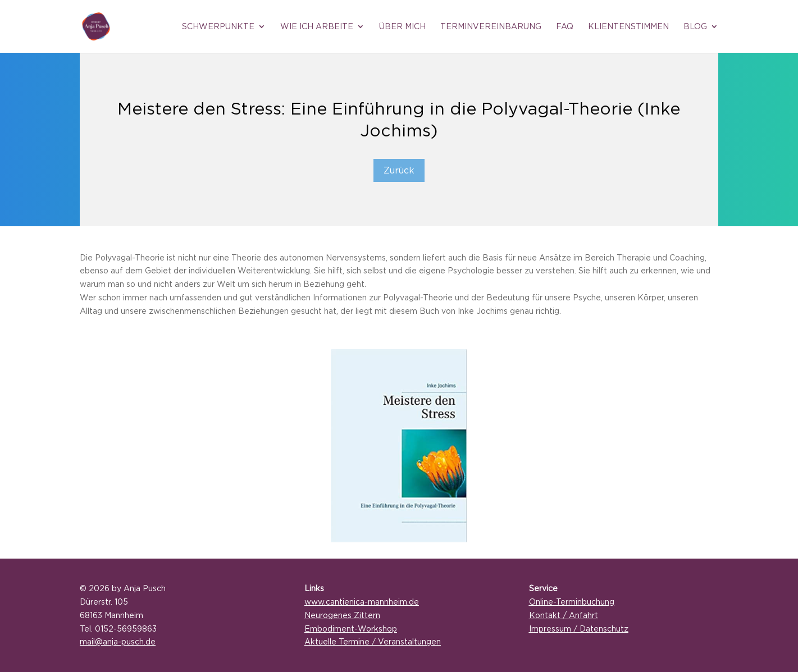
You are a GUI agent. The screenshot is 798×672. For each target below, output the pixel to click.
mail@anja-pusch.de (118, 641)
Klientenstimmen (628, 26)
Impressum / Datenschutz (579, 628)
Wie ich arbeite (317, 26)
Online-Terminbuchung (572, 602)
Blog (695, 26)
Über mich (402, 26)
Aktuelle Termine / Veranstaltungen (373, 641)
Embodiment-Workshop (351, 628)
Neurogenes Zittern (342, 615)
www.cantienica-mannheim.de (362, 602)
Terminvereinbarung (491, 26)
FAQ (565, 26)
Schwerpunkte (218, 26)
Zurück (399, 170)
